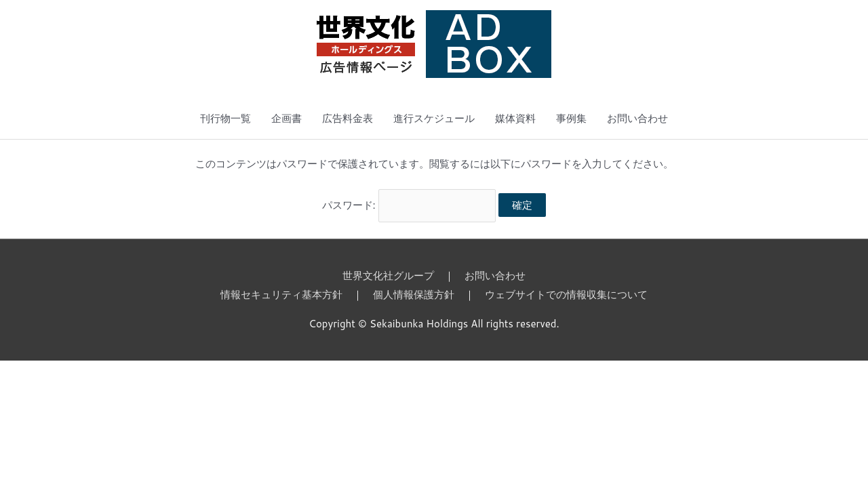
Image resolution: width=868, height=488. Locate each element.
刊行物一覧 (225, 118)
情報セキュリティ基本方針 (281, 294)
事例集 (571, 118)
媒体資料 (515, 118)
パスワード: (409, 205)
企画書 (287, 118)
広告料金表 (348, 118)
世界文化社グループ (388, 276)
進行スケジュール (434, 118)
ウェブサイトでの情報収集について (566, 294)
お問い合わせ (637, 118)
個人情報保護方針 (414, 294)
